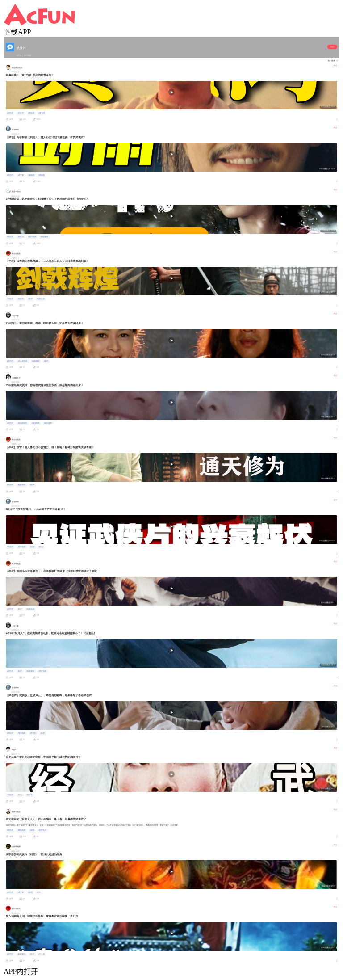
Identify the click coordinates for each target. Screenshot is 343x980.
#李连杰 (31, 113)
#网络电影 (21, 830)
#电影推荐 (48, 423)
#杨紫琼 (31, 175)
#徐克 (41, 547)
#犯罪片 (21, 299)
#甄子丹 (29, 795)
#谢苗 (32, 830)
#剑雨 (30, 892)
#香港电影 (21, 547)
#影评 (30, 299)
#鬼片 (32, 954)
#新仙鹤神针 (22, 423)
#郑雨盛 (42, 175)
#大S (38, 892)
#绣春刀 (21, 237)
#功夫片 (21, 113)
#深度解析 (44, 237)
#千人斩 (42, 954)
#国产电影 (42, 671)
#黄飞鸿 (42, 113)
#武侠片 (10, 113)
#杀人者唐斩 (22, 361)
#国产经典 (32, 237)
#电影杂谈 (41, 299)
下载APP (17, 32)
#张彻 (32, 547)
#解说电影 (36, 423)
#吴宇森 (21, 175)
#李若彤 (33, 733)
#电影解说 (36, 361)
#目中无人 (42, 830)
